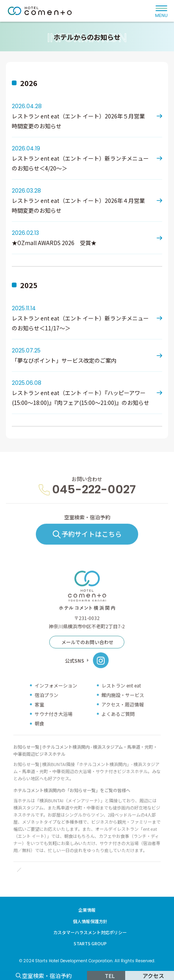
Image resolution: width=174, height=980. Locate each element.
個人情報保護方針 (90, 921)
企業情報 (87, 910)
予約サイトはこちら (92, 546)
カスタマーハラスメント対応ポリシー (90, 932)
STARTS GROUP (90, 943)
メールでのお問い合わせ (87, 654)
